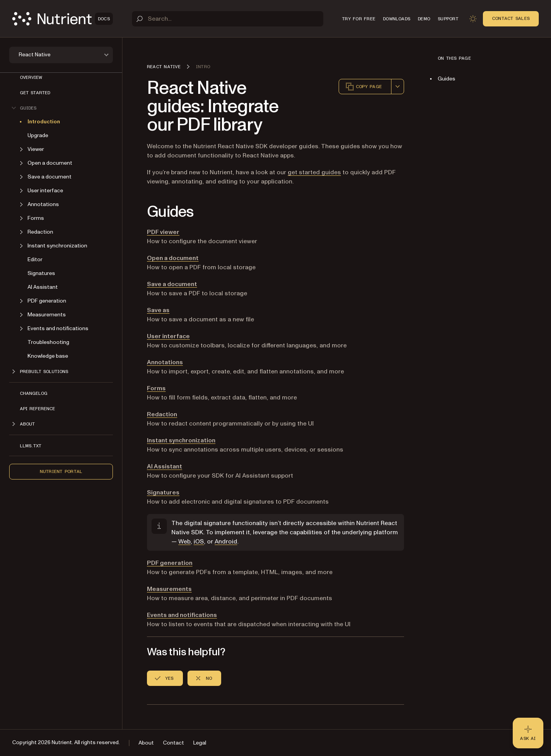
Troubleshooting (48, 342)
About (146, 743)
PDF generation (170, 563)
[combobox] (398, 87)
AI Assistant (43, 287)
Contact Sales (511, 18)
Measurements (169, 589)
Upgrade (38, 135)
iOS (199, 542)
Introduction (44, 122)
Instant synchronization (181, 440)
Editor (35, 259)
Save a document (172, 284)
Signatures (41, 273)
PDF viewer (163, 232)
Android (226, 542)
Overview (31, 77)
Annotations (165, 362)
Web (184, 542)
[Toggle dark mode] (473, 19)
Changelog (34, 393)
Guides (447, 79)
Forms (156, 388)
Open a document (173, 258)
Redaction (162, 414)
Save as (158, 310)
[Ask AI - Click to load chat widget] (528, 733)
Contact (174, 743)
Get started (35, 93)
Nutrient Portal (61, 471)
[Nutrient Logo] (63, 19)
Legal (200, 743)
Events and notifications (182, 615)
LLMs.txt (31, 446)
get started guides (314, 172)
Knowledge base (48, 356)
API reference (37, 409)
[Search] (228, 19)
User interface (168, 336)
